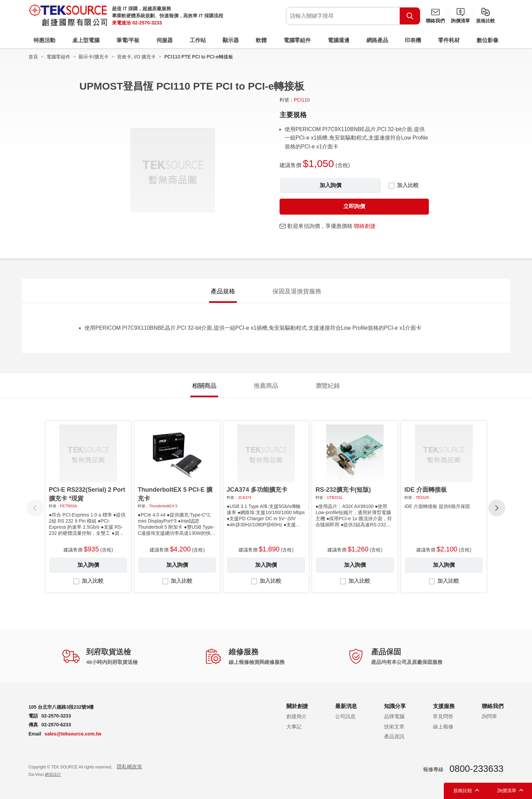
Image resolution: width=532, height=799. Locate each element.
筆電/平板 (128, 40)
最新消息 (346, 706)
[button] (497, 508)
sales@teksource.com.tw (73, 734)
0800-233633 (477, 769)
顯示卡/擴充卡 (94, 57)
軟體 (261, 40)
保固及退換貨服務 (297, 291)
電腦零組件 (297, 40)
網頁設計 (53, 775)
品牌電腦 (394, 716)
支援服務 (444, 706)
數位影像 (488, 40)
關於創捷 (297, 706)
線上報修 (443, 727)
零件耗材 (449, 40)
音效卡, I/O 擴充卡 (136, 57)
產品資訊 (394, 736)
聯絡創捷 (365, 226)
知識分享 (395, 706)
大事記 (294, 727)
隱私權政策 (129, 767)
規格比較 (486, 21)
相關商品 (204, 386)
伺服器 (165, 40)
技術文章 (394, 727)
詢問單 (489, 716)
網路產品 (377, 40)
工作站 (198, 40)
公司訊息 (345, 716)
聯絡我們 (435, 21)
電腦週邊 (339, 40)
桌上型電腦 (86, 40)
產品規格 (223, 291)
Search (410, 16)
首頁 (33, 57)
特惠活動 (44, 40)
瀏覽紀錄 (328, 386)
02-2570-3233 (147, 23)
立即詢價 (354, 206)
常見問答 (443, 716)
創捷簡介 (297, 716)
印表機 (413, 40)
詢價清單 (460, 21)
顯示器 (231, 40)
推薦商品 (266, 386)
